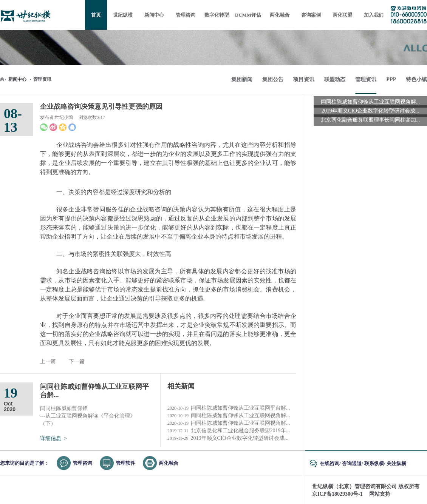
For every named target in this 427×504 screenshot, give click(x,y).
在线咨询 (330, 463)
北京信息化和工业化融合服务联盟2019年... (229, 431)
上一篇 (48, 361)
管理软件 (125, 463)
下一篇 (77, 361)
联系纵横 (374, 463)
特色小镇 (416, 79)
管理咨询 (82, 463)
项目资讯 (304, 79)
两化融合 (169, 463)
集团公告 (273, 79)
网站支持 (380, 494)
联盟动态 (335, 79)
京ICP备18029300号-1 (337, 494)
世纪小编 (64, 117)
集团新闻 (242, 79)
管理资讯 (42, 79)
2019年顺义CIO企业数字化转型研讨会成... (228, 438)
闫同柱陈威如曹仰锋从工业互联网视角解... (229, 416)
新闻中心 (17, 79)
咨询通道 (352, 463)
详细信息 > (53, 438)
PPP (391, 79)
